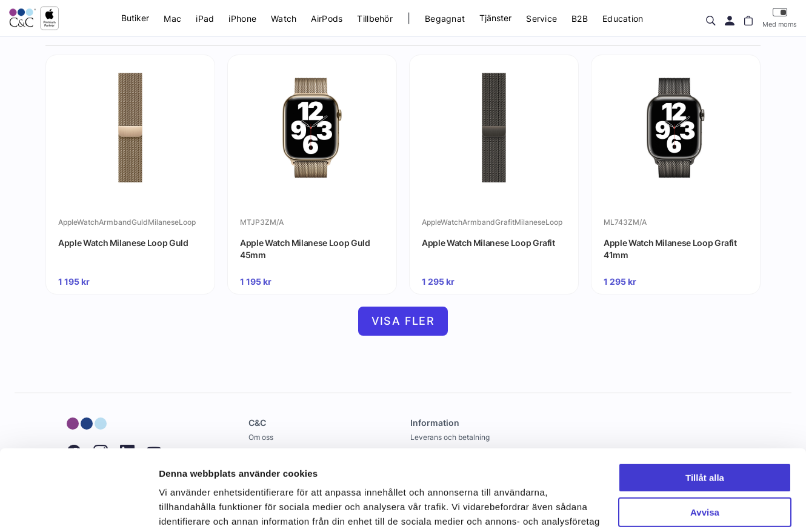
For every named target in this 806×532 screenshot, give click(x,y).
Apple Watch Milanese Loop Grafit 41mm (670, 249)
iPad (205, 18)
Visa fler (403, 321)
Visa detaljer (186, 508)
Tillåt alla (705, 402)
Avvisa (705, 436)
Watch (284, 18)
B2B (580, 18)
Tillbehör (375, 18)
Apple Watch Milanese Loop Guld (123, 243)
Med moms (780, 18)
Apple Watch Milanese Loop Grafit (488, 243)
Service (541, 18)
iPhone (242, 18)
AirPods (327, 18)
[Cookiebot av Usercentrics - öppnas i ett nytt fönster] (78, 508)
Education (623, 18)
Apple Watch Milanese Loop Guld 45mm (305, 249)
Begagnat (445, 18)
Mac (172, 18)
